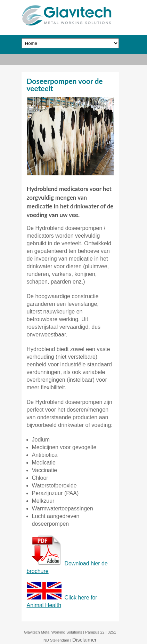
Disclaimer (84, 640)
